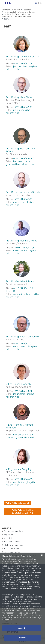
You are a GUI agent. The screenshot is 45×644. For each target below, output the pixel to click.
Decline (23, 638)
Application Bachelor (13, 549)
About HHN (8, 538)
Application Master (12, 552)
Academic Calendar (12, 542)
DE (36, 3)
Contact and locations (13, 531)
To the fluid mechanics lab (18, 503)
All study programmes (13, 545)
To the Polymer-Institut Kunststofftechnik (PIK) (22, 512)
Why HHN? (8, 535)
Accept (22, 628)
